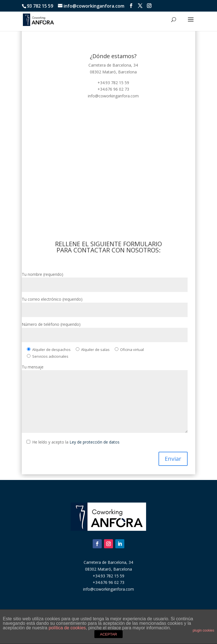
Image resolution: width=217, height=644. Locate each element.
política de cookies (67, 628)
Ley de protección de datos (95, 442)
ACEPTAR (108, 634)
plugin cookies (203, 630)
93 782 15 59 (40, 6)
